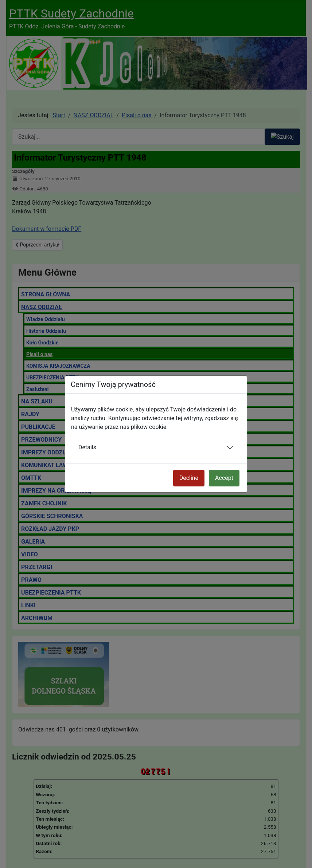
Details (87, 447)
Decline (189, 478)
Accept (224, 478)
